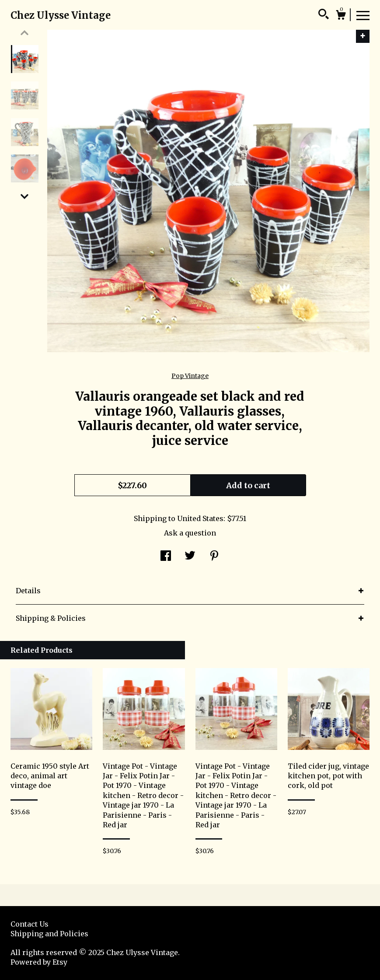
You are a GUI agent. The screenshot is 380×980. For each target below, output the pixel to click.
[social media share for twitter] (190, 556)
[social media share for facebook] (166, 556)
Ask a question (190, 533)
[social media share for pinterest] (214, 556)
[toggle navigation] (363, 15)
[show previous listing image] (24, 33)
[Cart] (341, 16)
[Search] (324, 15)
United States (200, 518)
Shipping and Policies (49, 934)
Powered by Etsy (39, 962)
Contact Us (30, 924)
